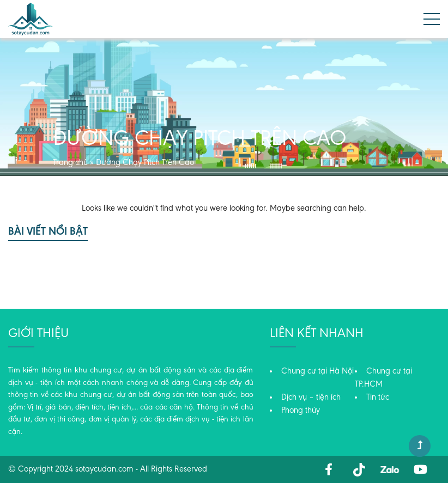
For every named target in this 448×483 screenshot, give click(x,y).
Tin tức (378, 398)
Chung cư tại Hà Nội (317, 371)
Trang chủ (70, 163)
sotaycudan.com (104, 469)
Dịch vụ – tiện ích (311, 398)
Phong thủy (301, 411)
